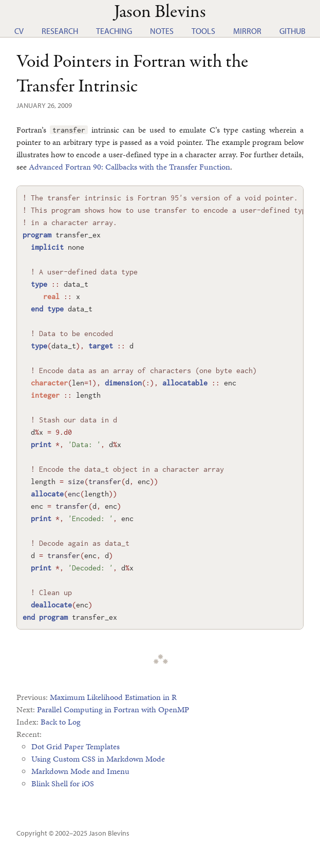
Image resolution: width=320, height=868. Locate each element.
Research (60, 31)
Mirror (247, 31)
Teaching (114, 31)
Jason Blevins (109, 833)
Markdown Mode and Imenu (80, 771)
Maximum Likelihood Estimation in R (113, 697)
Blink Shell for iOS (63, 783)
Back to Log (61, 722)
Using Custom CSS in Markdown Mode (98, 759)
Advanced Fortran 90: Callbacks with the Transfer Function (129, 167)
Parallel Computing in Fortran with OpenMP (113, 709)
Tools (203, 31)
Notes (162, 31)
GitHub (293, 31)
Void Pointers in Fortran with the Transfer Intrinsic (132, 74)
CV (19, 31)
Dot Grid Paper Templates (76, 746)
